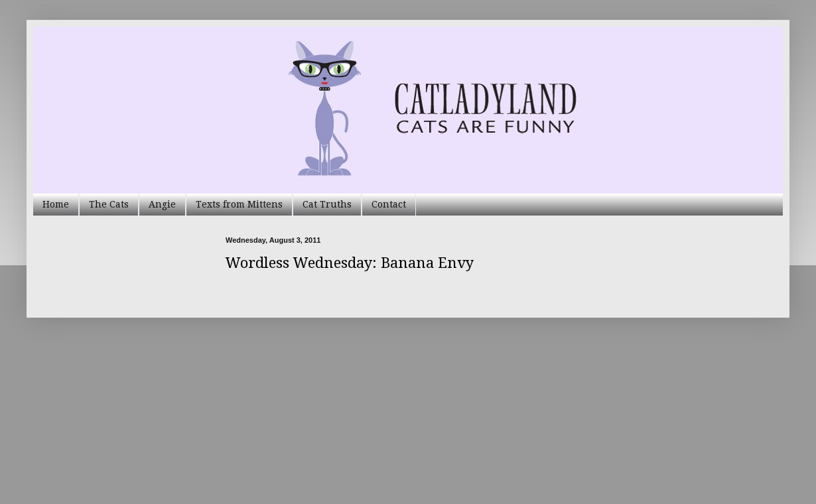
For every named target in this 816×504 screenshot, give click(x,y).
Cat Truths (327, 204)
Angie (162, 204)
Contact (389, 204)
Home (56, 204)
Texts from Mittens (239, 204)
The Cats (109, 204)
